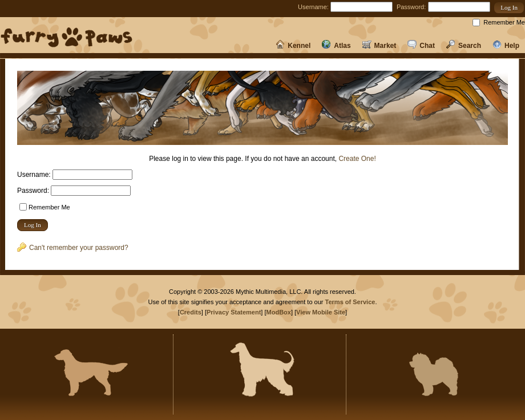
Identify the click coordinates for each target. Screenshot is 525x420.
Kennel (293, 46)
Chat (421, 46)
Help (506, 46)
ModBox (279, 312)
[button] (509, 8)
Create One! (357, 159)
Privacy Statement (234, 312)
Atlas (336, 46)
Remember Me (504, 22)
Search (464, 46)
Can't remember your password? (73, 248)
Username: (313, 7)
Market (379, 46)
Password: (411, 7)
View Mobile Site (321, 312)
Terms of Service (350, 302)
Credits (191, 312)
